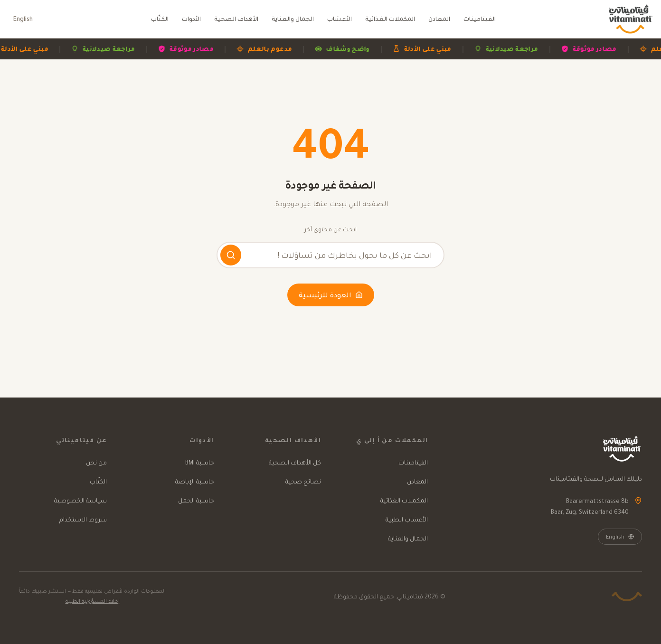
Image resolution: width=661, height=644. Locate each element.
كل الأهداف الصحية (295, 462)
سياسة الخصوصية (80, 500)
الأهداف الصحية (236, 19)
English (23, 19)
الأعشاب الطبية (407, 519)
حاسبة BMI (200, 462)
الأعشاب (340, 19)
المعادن (439, 19)
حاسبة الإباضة (195, 481)
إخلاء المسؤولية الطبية (93, 601)
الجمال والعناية (293, 19)
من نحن (96, 462)
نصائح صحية (303, 481)
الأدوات (191, 19)
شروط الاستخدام (83, 519)
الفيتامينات (480, 19)
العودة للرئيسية (331, 295)
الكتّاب (160, 19)
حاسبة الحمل (196, 500)
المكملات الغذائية (390, 19)
